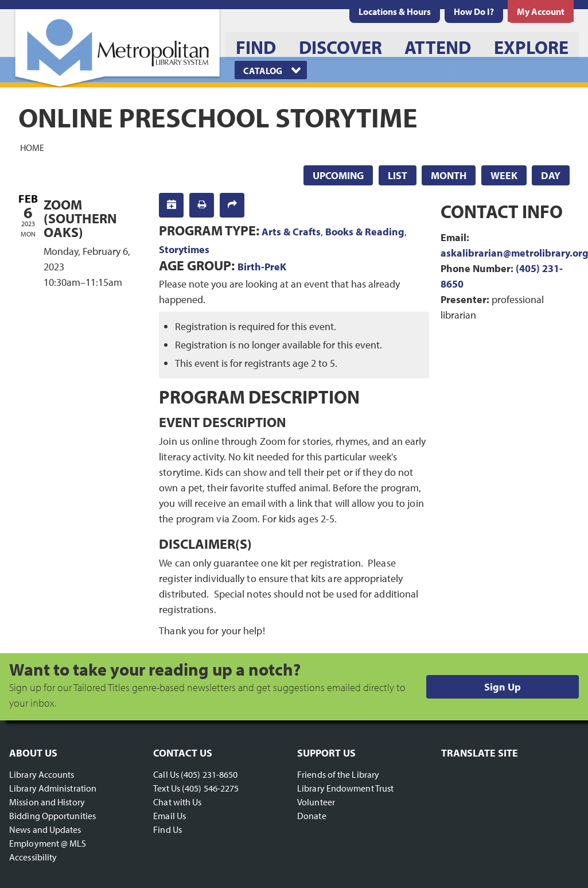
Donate (312, 816)
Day (551, 175)
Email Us (170, 816)
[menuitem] (395, 11)
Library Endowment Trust (345, 788)
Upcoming (338, 175)
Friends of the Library (338, 774)
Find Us (168, 829)
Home (32, 147)
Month (449, 175)
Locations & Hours (395, 11)
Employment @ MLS (48, 843)
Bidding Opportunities (52, 816)
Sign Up (503, 687)
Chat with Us (177, 802)
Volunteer (316, 802)
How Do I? (474, 11)
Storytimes (184, 249)
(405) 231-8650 (209, 774)
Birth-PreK (262, 267)
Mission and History (47, 802)
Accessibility (33, 857)
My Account (541, 11)
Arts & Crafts (291, 232)
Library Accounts (42, 774)
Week (504, 175)
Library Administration (53, 788)
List (398, 175)
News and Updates (45, 829)
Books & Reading (365, 232)
